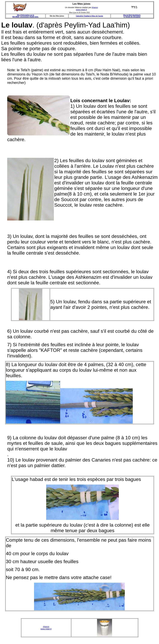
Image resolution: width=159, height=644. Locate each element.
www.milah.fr (81, 10)
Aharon (95, 7)
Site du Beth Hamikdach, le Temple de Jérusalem (132, 16)
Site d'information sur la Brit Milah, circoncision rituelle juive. (25, 16)
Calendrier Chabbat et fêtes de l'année (89, 16)
